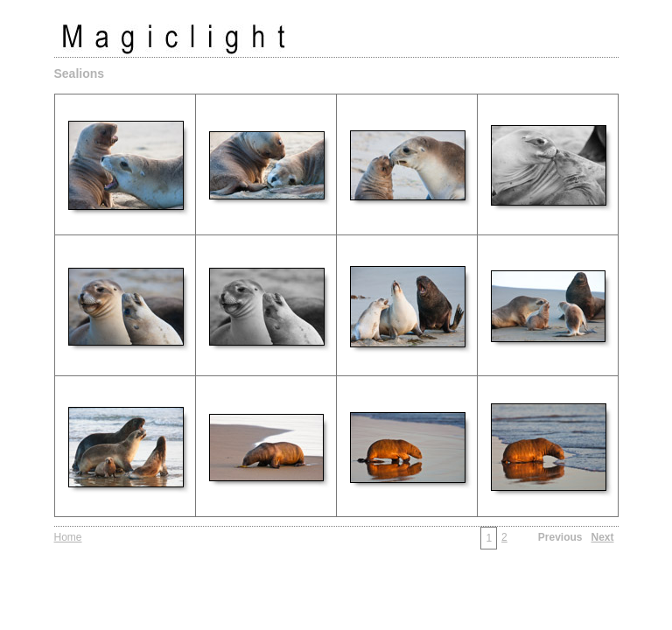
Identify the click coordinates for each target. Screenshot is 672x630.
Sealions (80, 73)
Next (602, 537)
